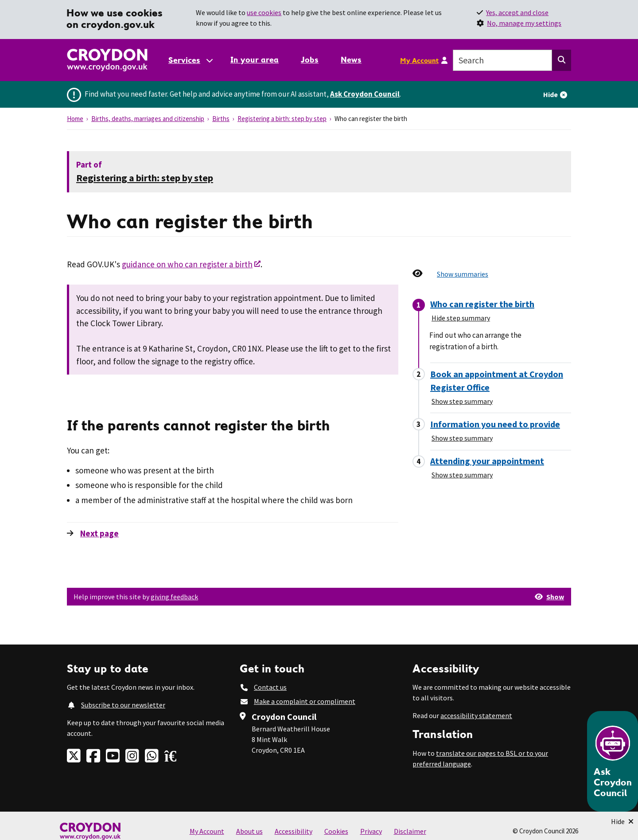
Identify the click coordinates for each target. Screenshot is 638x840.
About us (249, 831)
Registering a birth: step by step (282, 119)
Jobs (310, 60)
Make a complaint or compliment (305, 701)
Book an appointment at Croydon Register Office (497, 381)
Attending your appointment (487, 461)
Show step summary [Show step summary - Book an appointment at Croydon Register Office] (462, 401)
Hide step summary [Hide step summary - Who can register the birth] (461, 318)
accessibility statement (476, 715)
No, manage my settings (524, 23)
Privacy (371, 831)
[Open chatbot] (613, 761)
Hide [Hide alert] (550, 94)
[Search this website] (562, 60)
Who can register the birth (482, 304)
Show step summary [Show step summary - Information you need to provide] (462, 438)
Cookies (336, 831)
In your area (255, 60)
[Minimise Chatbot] (622, 821)
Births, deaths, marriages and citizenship (148, 119)
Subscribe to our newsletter (123, 705)
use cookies (264, 12)
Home (75, 119)
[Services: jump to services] (190, 60)
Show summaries (463, 274)
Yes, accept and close (517, 12)
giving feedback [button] (174, 597)
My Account (419, 60)
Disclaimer (410, 831)
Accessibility (294, 831)
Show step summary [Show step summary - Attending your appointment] (462, 475)
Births (221, 119)
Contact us (270, 687)
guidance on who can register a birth (187, 264)
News (351, 60)
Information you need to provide (495, 424)
